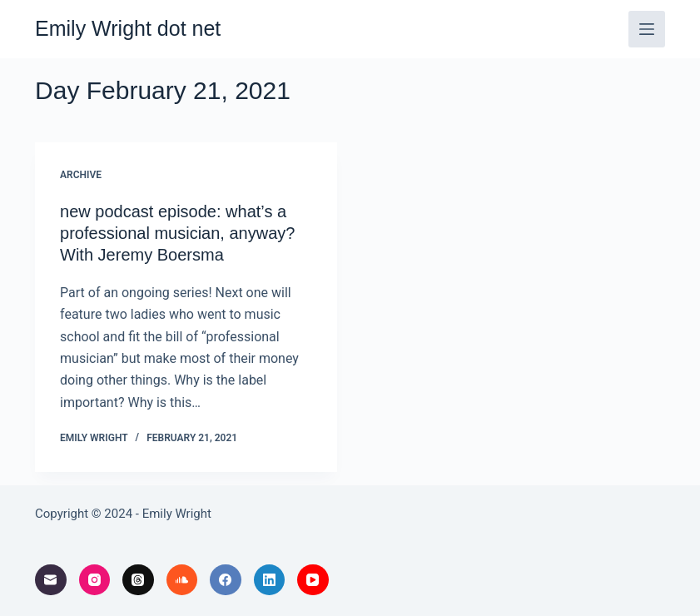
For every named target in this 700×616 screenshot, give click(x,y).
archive (81, 175)
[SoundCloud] (182, 580)
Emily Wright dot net (128, 28)
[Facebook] (226, 580)
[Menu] (647, 29)
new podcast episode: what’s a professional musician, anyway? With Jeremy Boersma (177, 233)
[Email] (51, 580)
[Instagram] (95, 580)
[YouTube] (313, 580)
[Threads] (138, 580)
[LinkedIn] (270, 580)
